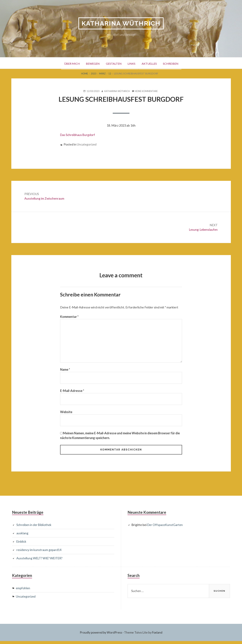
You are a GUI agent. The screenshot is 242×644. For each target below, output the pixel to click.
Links (133, 63)
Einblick (22, 545)
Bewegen (88, 63)
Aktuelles (153, 63)
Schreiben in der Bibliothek (35, 528)
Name (65, 372)
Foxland (158, 635)
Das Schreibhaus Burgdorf (78, 135)
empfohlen (23, 591)
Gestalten (112, 63)
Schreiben (177, 63)
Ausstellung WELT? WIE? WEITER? (41, 561)
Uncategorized (87, 144)
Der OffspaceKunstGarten (166, 528)
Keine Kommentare (147, 91)
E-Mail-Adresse (72, 393)
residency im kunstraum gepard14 (39, 553)
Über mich (65, 63)
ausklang (22, 536)
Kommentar (69, 317)
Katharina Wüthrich (121, 23)
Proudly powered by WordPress (101, 635)
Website (66, 414)
